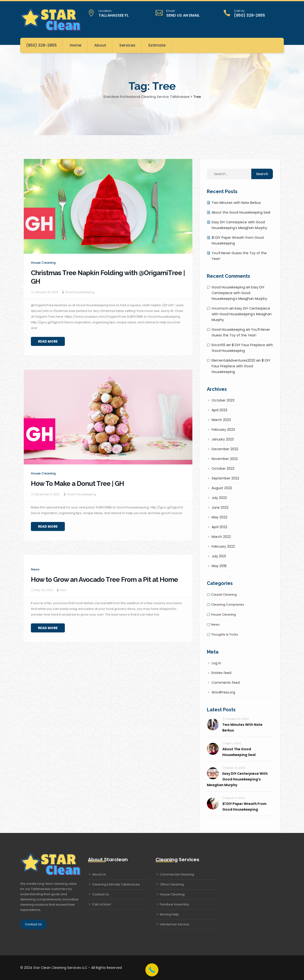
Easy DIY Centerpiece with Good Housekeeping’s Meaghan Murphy (239, 293)
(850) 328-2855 (41, 45)
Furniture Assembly (174, 904)
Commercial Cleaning (177, 874)
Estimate (157, 45)
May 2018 (219, 566)
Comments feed (226, 683)
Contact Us (33, 924)
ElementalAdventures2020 (233, 360)
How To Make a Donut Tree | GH (77, 484)
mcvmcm (220, 308)
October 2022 (223, 468)
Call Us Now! (102, 904)
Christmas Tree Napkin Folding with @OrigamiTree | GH (108, 277)
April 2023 (219, 410)
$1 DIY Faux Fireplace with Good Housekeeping (241, 366)
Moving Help (169, 914)
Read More (48, 341)
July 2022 (219, 498)
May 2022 (219, 517)
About (100, 45)
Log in (216, 663)
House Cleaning (172, 894)
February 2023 (223, 430)
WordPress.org (223, 692)
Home (76, 45)
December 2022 (225, 449)
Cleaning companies (228, 605)
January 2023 (223, 439)
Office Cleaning (172, 884)
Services (127, 45)
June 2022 (220, 507)
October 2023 (223, 400)
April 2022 (219, 527)
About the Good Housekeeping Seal (241, 212)
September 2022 (225, 478)
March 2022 (221, 537)
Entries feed (221, 673)
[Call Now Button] (152, 970)
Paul (63, 590)
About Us (99, 874)
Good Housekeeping (80, 292)
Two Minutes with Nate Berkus (236, 203)
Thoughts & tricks (225, 634)
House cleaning (43, 263)
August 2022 (222, 488)
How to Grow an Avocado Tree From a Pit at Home (104, 580)
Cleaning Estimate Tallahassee (116, 884)
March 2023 (221, 420)
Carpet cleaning (224, 595)
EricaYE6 (218, 345)
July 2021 (219, 556)
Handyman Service (175, 924)
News (35, 569)
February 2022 (223, 546)
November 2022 (225, 459)
